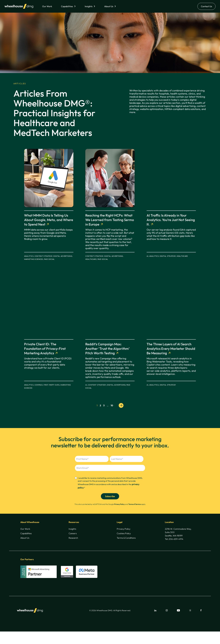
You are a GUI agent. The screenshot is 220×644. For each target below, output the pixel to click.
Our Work (47, 6)
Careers (73, 533)
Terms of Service (135, 504)
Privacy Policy (119, 504)
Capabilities (67, 6)
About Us (109, 6)
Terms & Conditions (126, 538)
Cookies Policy (124, 533)
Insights (89, 6)
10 (112, 405)
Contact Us (206, 6)
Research (73, 538)
